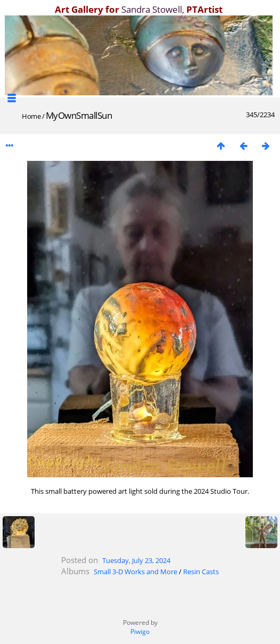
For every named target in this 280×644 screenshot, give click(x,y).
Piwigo (140, 631)
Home (31, 116)
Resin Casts (201, 572)
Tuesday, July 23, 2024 (136, 560)
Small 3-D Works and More (135, 572)
